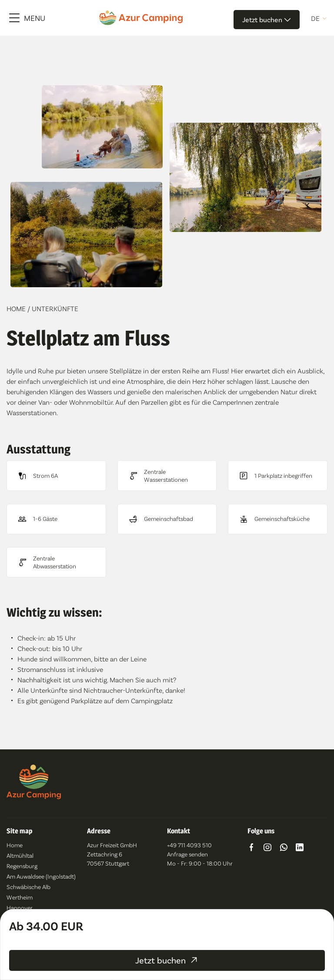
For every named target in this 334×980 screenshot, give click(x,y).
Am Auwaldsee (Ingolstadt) (41, 876)
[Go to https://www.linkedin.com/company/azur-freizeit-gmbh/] (300, 848)
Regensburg (22, 866)
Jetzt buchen (267, 19)
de (315, 18)
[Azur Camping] (141, 18)
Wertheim (20, 897)
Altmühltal (20, 855)
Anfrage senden (187, 854)
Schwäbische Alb (28, 887)
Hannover (20, 908)
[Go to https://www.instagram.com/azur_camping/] (267, 848)
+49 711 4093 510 (189, 845)
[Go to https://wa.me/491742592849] (284, 848)
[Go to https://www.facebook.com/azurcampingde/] (251, 848)
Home (17, 308)
